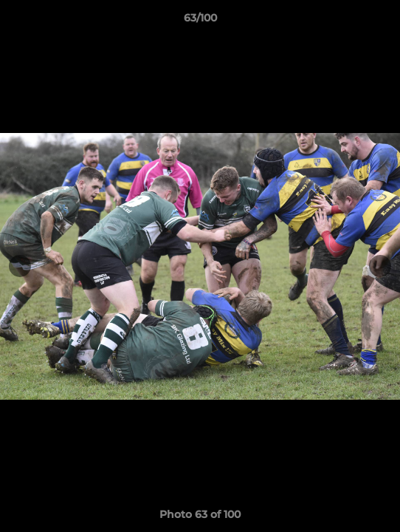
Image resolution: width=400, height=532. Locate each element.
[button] (382, 21)
